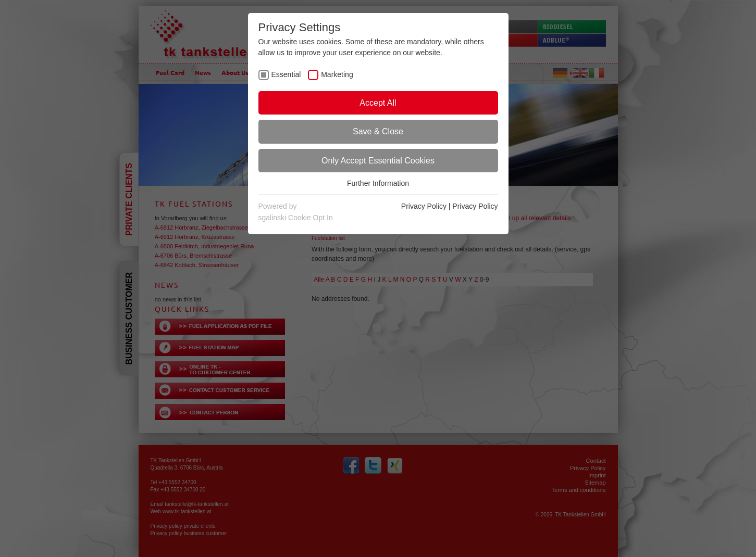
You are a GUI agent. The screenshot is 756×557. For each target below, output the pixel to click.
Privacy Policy (424, 206)
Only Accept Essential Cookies (378, 161)
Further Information (378, 183)
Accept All (378, 103)
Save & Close (378, 131)
